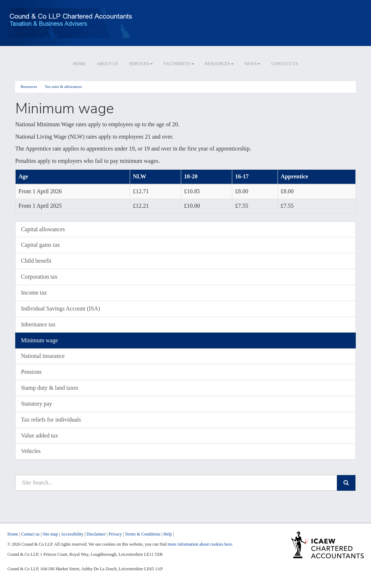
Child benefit (36, 261)
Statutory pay (37, 404)
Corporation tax (39, 277)
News (253, 64)
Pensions (31, 372)
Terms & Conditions (143, 534)
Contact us (285, 64)
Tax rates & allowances (63, 86)
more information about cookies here (200, 544)
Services (141, 64)
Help (168, 534)
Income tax (34, 293)
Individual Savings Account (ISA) (61, 308)
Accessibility (72, 534)
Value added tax (39, 435)
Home (79, 64)
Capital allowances (43, 229)
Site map (50, 534)
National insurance (43, 356)
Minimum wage (39, 340)
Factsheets (179, 64)
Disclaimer (96, 534)
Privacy (115, 534)
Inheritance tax (38, 324)
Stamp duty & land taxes (50, 388)
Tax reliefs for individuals (51, 420)
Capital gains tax (41, 245)
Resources (219, 64)
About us (107, 64)
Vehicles (31, 451)
